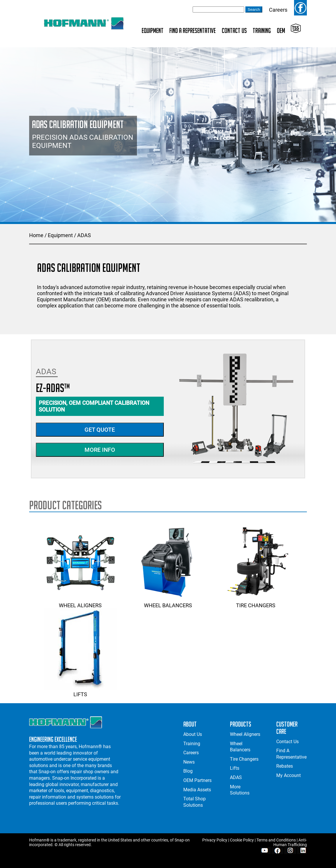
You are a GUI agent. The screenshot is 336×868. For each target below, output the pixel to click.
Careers (278, 10)
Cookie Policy (242, 840)
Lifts (80, 691)
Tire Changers (256, 602)
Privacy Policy (215, 840)
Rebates (285, 766)
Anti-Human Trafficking (290, 842)
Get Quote (100, 430)
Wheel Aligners (80, 602)
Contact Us (234, 30)
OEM (281, 30)
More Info (100, 450)
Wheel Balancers (168, 602)
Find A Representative (192, 30)
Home (36, 235)
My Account (288, 775)
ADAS (84, 235)
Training (262, 30)
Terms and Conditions (276, 840)
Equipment (153, 30)
